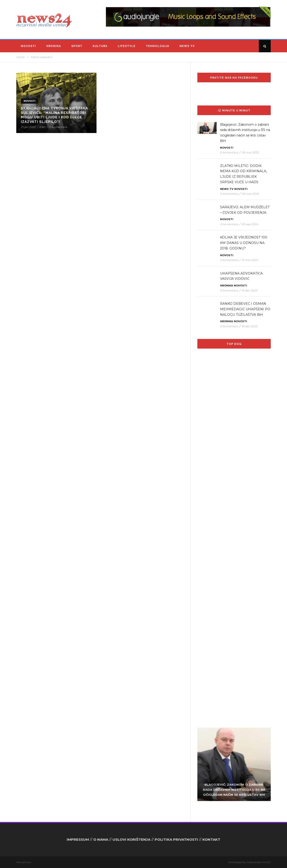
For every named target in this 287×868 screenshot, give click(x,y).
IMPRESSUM (78, 839)
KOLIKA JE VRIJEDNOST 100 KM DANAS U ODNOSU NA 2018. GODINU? (244, 243)
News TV (187, 46)
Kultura (100, 46)
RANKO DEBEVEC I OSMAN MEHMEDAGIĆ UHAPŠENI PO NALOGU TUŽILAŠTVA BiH (245, 309)
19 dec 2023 (249, 290)
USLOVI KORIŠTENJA (131, 839)
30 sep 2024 (250, 224)
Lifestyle (127, 46)
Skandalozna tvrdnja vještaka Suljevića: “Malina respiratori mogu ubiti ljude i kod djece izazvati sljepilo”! (54, 115)
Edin (42, 127)
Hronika (54, 46)
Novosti (28, 46)
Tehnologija (157, 46)
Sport (77, 46)
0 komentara (58, 127)
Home (20, 57)
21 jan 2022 (28, 127)
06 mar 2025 (250, 152)
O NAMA (101, 839)
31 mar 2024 (250, 260)
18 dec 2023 (250, 326)
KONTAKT (211, 839)
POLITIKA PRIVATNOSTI (176, 839)
